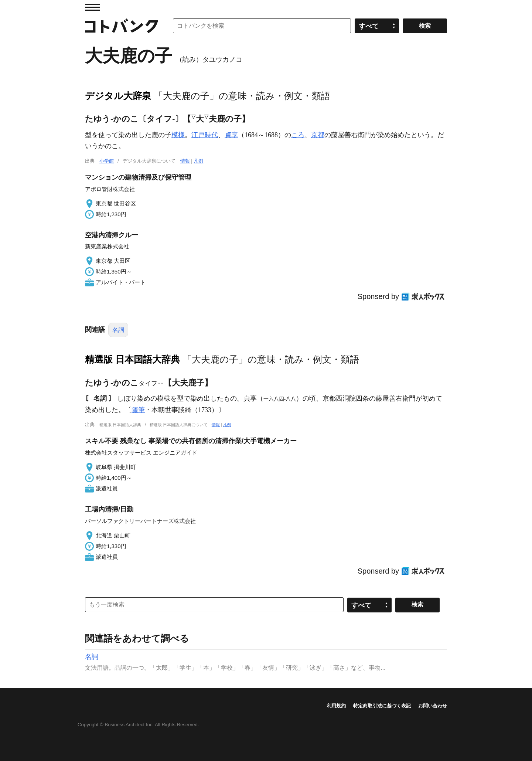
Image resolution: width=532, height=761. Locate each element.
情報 (185, 161)
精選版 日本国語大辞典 (132, 359)
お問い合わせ (433, 706)
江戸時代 (205, 135)
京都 (318, 135)
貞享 (231, 135)
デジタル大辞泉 (118, 96)
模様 (178, 135)
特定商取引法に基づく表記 (382, 706)
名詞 (118, 330)
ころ (298, 135)
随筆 (138, 410)
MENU (92, 7)
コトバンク (122, 26)
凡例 (198, 161)
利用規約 (336, 706)
